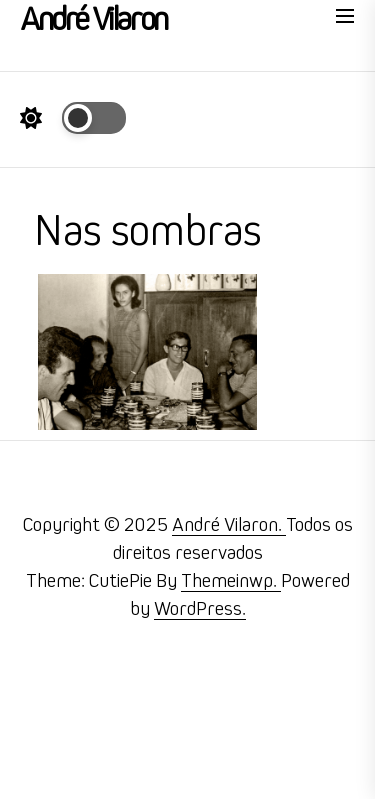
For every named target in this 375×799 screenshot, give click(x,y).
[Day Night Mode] (73, 118)
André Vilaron (93, 20)
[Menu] (345, 20)
